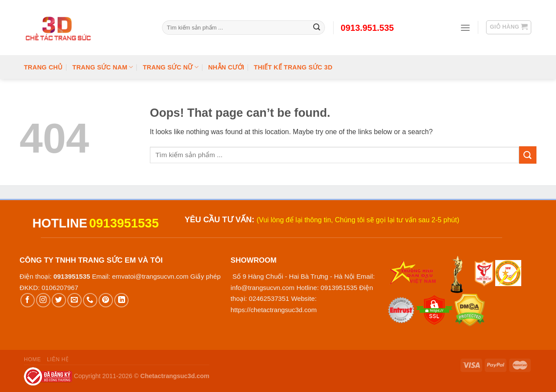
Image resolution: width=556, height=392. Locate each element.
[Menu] (465, 28)
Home (32, 359)
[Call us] (90, 300)
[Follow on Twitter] (59, 300)
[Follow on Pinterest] (106, 300)
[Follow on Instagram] (43, 300)
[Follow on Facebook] (28, 300)
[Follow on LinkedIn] (121, 300)
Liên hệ (58, 359)
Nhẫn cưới (226, 67)
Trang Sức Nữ (171, 67)
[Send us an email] (74, 300)
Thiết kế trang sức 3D (293, 67)
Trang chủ (43, 67)
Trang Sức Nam (103, 67)
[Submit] (528, 155)
